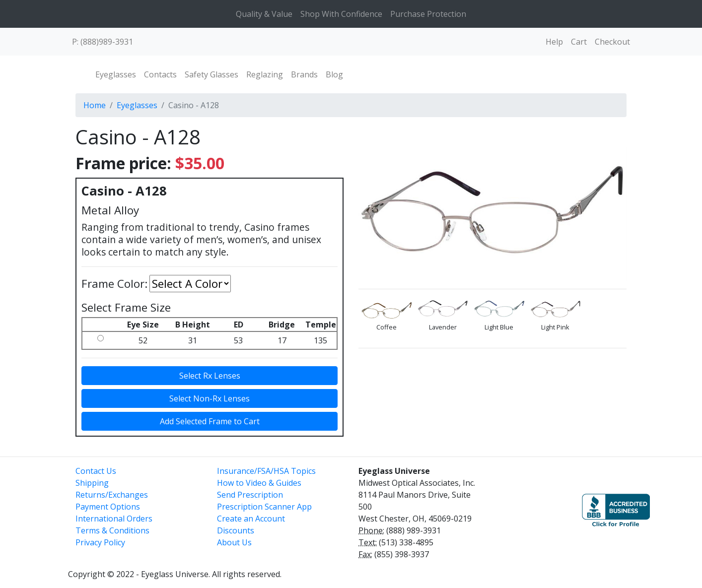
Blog (334, 74)
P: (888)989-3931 (103, 42)
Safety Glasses (211, 74)
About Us (234, 542)
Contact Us (96, 471)
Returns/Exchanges (112, 495)
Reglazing (265, 74)
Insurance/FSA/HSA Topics (266, 471)
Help (554, 42)
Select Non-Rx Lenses (210, 398)
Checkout (612, 42)
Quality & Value (264, 14)
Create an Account (251, 519)
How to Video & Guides (259, 483)
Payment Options (108, 507)
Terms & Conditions (112, 530)
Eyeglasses (116, 74)
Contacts (160, 74)
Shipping (92, 483)
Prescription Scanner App (264, 507)
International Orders (114, 519)
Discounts (236, 530)
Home (95, 105)
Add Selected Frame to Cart (210, 421)
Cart (579, 42)
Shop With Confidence (341, 14)
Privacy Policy (100, 542)
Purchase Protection (428, 14)
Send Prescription (250, 495)
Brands (304, 74)
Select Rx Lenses (210, 376)
